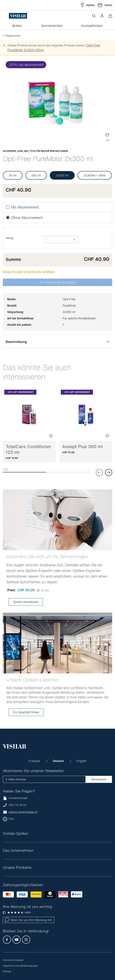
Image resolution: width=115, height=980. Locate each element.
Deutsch (59, 761)
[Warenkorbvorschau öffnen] (110, 16)
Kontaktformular (15, 798)
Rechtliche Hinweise (13, 960)
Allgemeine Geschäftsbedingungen (20, 966)
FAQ (11, 819)
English (81, 761)
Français (35, 761)
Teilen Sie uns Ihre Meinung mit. (29, 920)
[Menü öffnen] (6, 16)
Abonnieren (99, 779)
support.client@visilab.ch (23, 812)
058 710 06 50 (18, 805)
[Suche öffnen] (94, 16)
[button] (102, 16)
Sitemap (7, 971)
